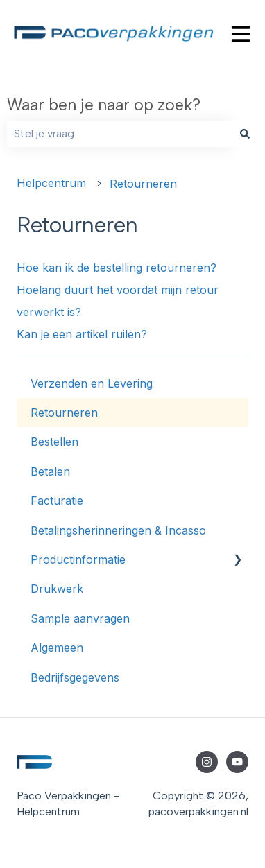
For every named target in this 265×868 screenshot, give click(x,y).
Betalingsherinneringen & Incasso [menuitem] (118, 530)
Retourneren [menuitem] (64, 413)
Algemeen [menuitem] (57, 648)
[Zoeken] (245, 134)
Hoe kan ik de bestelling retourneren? (117, 268)
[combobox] (119, 134)
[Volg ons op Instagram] (207, 762)
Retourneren (143, 184)
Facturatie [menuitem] (57, 501)
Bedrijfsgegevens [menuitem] (75, 677)
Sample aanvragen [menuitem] (80, 618)
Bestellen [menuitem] (54, 442)
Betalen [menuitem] (50, 471)
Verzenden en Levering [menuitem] (92, 383)
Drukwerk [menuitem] (57, 589)
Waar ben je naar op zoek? (104, 105)
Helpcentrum (51, 183)
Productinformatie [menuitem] (78, 559)
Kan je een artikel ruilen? (82, 334)
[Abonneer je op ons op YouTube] (237, 762)
